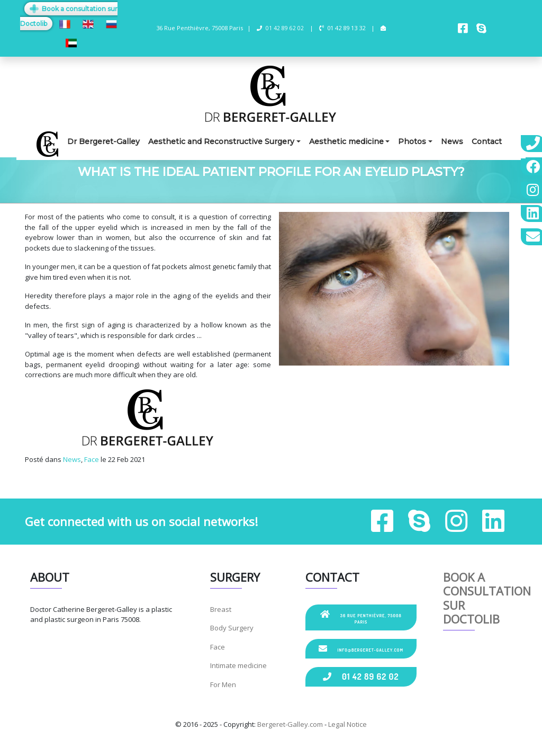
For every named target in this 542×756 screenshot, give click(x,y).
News (452, 141)
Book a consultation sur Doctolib (487, 598)
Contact (487, 141)
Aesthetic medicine (346, 141)
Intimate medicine (238, 665)
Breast (221, 609)
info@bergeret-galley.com (361, 648)
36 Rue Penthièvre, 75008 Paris (361, 617)
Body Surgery (232, 628)
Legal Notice (347, 724)
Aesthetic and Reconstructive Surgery (221, 141)
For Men (223, 684)
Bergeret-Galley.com (290, 724)
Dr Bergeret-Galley (103, 141)
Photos (412, 141)
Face (92, 459)
